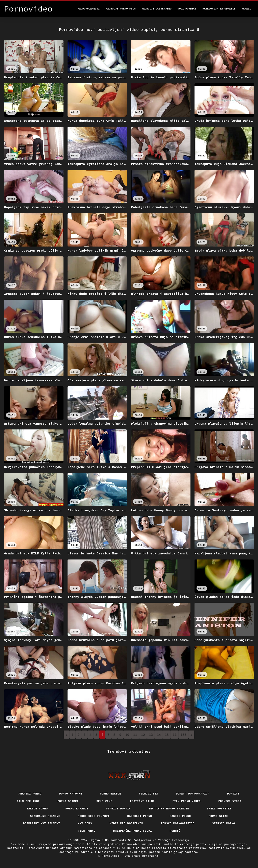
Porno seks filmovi (94, 816)
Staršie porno (224, 823)
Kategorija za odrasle (219, 9)
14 (159, 735)
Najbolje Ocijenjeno (157, 9)
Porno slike (218, 816)
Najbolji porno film (121, 9)
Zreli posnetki (219, 808)
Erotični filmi (142, 801)
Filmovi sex (148, 793)
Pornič (175, 831)
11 (135, 735)
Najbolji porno (140, 816)
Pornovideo (111, 856)
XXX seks (85, 823)
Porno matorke (71, 793)
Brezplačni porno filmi (133, 831)
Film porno (87, 831)
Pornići (233, 793)
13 (151, 735)
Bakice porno (37, 808)
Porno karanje (77, 808)
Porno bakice (110, 793)
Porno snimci (68, 801)
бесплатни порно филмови (169, 808)
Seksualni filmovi (45, 816)
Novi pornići (187, 9)
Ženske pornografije (178, 823)
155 (184, 735)
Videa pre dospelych (126, 823)
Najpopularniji (89, 9)
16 (175, 735)
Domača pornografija (193, 793)
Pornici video (230, 801)
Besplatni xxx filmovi (42, 823)
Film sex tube (28, 801)
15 (167, 735)
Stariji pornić (118, 808)
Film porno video (186, 801)
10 (127, 735)
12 (143, 735)
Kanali (246, 9)
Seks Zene (104, 801)
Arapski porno (30, 793)
